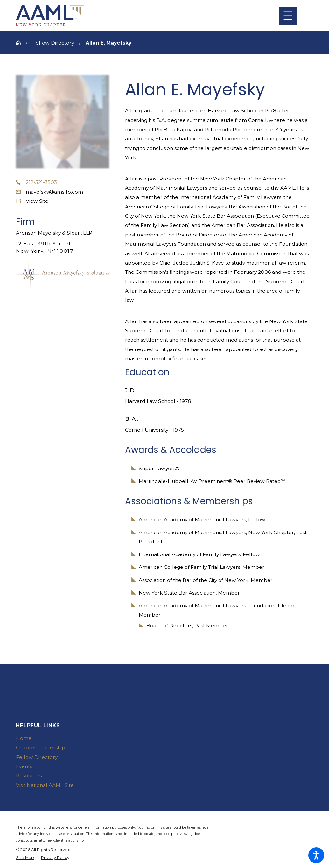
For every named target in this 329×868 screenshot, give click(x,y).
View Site (37, 201)
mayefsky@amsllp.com (54, 192)
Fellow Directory (53, 43)
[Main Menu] (288, 16)
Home (24, 738)
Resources (29, 776)
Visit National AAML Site (45, 785)
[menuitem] (84, 738)
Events (24, 766)
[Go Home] (21, 43)
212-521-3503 (41, 182)
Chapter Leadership (41, 748)
